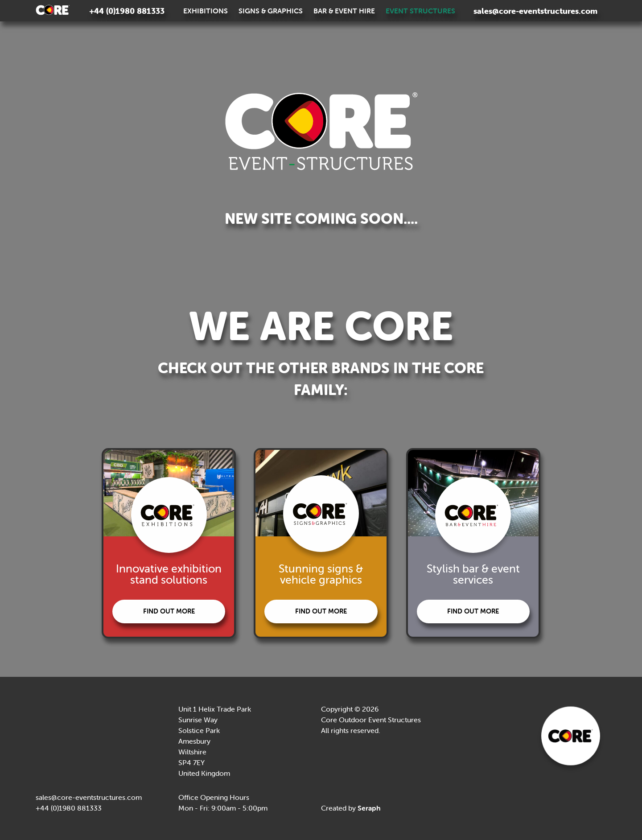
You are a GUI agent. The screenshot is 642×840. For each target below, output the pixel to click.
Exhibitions (206, 11)
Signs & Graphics (271, 11)
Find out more (165, 611)
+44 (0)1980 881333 (127, 11)
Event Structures (420, 11)
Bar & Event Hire (344, 11)
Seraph (369, 808)
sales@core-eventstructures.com (535, 11)
